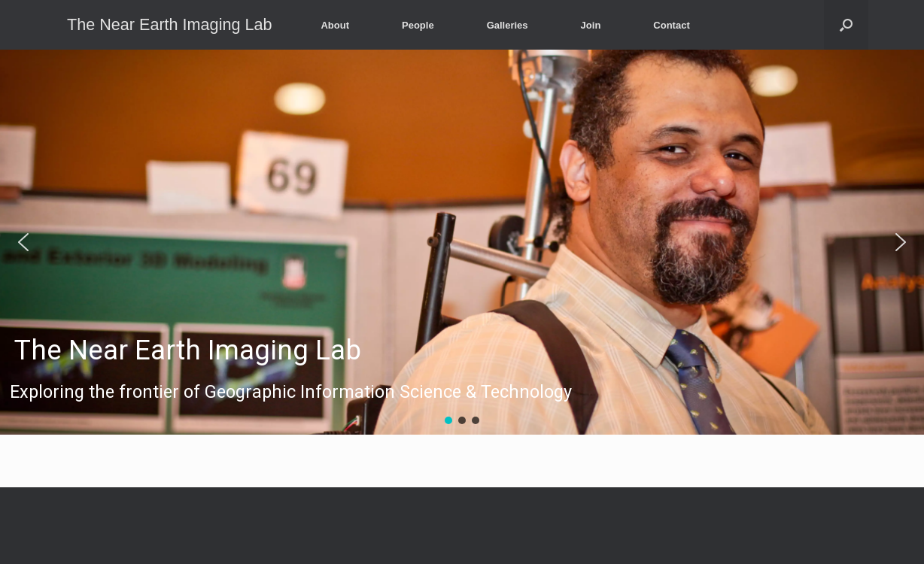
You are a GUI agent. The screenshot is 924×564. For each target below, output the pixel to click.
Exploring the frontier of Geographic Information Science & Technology (291, 393)
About (335, 25)
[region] (462, 242)
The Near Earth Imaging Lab (188, 351)
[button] (462, 242)
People (418, 25)
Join (591, 25)
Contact (671, 25)
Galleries (508, 25)
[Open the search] (846, 25)
